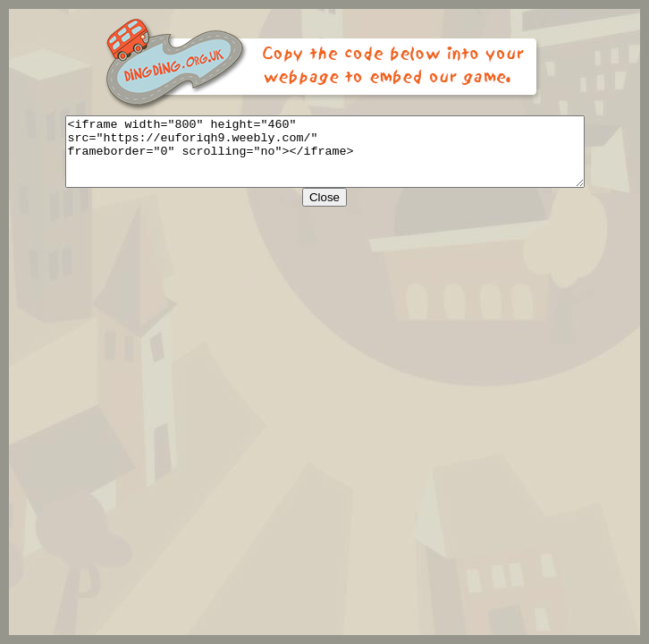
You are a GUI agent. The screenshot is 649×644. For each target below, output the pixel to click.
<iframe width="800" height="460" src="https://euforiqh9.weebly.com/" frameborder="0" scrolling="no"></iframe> (325, 158)
